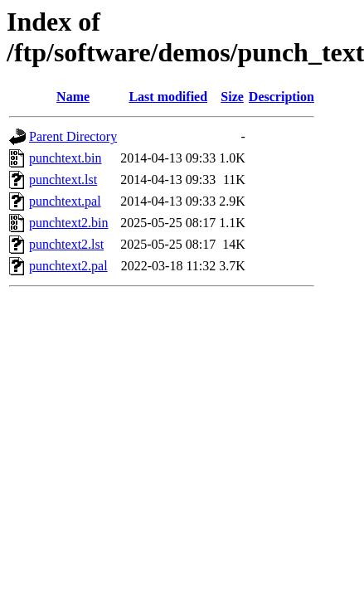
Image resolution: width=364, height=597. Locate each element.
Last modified (168, 97)
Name (73, 97)
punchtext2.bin (69, 223)
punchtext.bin (66, 158)
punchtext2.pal (68, 266)
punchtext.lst (63, 180)
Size (232, 97)
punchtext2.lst (66, 244)
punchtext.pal (65, 201)
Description (281, 97)
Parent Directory (73, 136)
